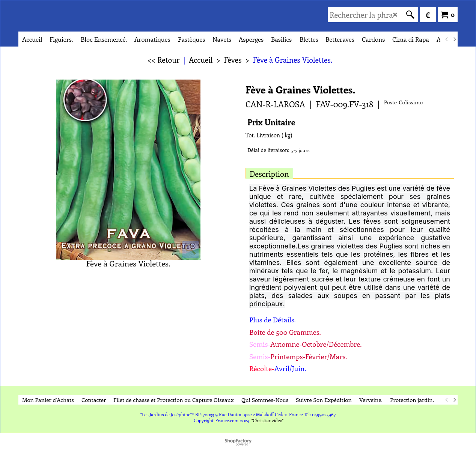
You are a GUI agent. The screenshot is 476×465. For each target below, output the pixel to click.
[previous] (447, 39)
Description (269, 174)
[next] (454, 39)
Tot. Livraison (263, 135)
